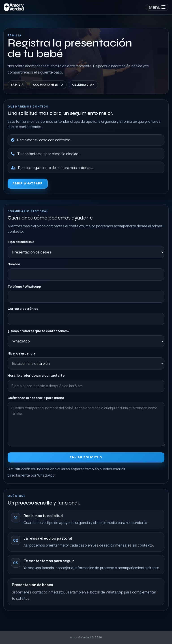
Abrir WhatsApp (28, 183)
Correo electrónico (23, 309)
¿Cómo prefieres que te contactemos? (39, 332)
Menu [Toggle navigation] (157, 7)
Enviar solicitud (86, 458)
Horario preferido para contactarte (36, 376)
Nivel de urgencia (22, 354)
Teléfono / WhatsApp (25, 287)
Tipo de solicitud (21, 243)
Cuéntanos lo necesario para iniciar (36, 398)
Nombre (14, 265)
